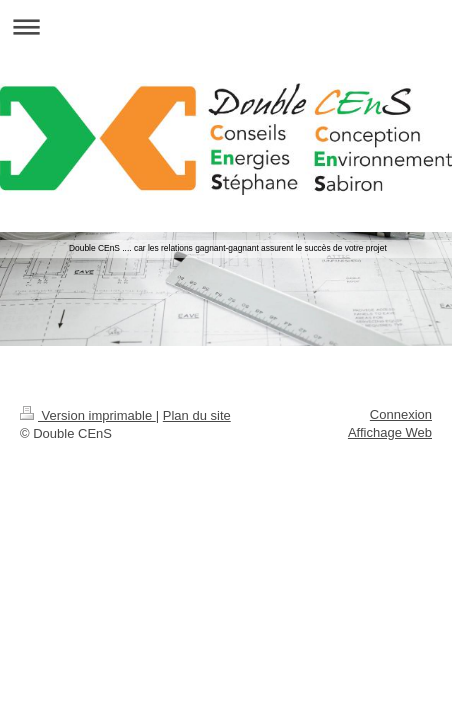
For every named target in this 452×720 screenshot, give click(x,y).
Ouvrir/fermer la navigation (226, 26)
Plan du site (197, 415)
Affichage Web (390, 432)
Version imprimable (88, 415)
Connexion (401, 414)
